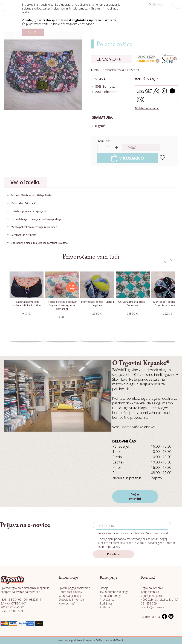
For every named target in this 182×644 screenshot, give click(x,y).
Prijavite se (113, 555)
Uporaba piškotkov (70, 592)
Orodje (104, 588)
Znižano (105, 608)
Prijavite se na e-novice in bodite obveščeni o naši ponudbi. (134, 533)
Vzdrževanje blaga (70, 596)
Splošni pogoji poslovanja (74, 588)
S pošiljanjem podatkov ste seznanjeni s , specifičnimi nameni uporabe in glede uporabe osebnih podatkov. (137, 543)
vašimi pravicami (147, 543)
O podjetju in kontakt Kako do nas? (71, 602)
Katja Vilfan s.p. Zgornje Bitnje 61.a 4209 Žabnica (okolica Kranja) (160, 596)
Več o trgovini (135, 497)
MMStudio (119, 641)
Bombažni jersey (110, 596)
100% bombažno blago (114, 592)
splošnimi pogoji (157, 539)
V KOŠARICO (129, 158)
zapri (155, 4)
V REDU (33, 32)
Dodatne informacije (147, 108)
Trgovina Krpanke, (153, 588)
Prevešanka (107, 600)
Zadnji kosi (106, 604)
